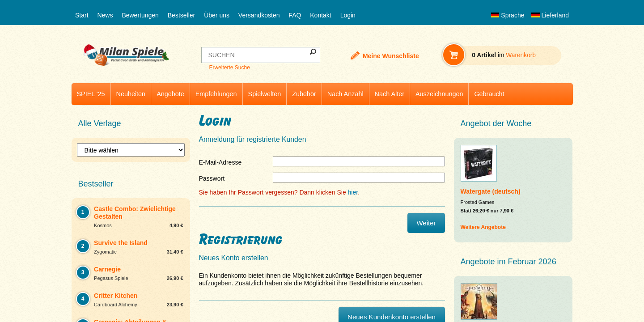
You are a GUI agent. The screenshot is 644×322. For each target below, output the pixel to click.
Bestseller (181, 15)
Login (348, 15)
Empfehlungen (216, 94)
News (105, 15)
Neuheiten (131, 94)
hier (353, 192)
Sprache (508, 15)
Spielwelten (265, 94)
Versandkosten (259, 15)
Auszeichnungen (439, 94)
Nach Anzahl (345, 94)
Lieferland (550, 15)
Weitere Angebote (483, 227)
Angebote (170, 94)
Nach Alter (390, 94)
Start (82, 15)
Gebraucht (489, 94)
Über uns (217, 15)
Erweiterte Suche (229, 68)
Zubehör (304, 94)
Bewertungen (140, 15)
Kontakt (320, 15)
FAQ (295, 15)
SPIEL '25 (91, 94)
